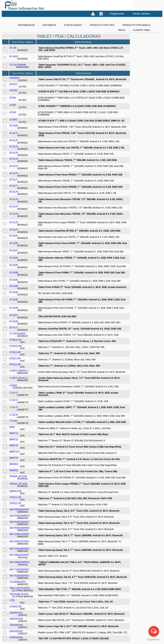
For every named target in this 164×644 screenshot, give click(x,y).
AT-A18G (14, 308)
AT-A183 (14, 56)
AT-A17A (14, 159)
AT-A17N (14, 192)
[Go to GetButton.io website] (154, 640)
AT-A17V (14, 230)
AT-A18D (14, 286)
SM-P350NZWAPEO (20, 516)
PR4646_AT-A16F (18, 476)
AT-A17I (13, 180)
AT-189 (13, 48)
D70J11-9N (15, 359)
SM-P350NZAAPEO (19, 510)
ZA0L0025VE (16, 631)
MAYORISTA (49, 25)
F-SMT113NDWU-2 (19, 371)
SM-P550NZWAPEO (20, 528)
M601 (12, 427)
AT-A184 (14, 236)
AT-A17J (14, 186)
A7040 (13, 98)
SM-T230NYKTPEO (19, 541)
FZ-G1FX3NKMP (18, 65)
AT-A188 (14, 258)
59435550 (14, 78)
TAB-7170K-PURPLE (20, 588)
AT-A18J (14, 315)
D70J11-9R (15, 365)
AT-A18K (14, 321)
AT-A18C (14, 280)
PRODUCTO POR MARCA (136, 25)
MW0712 (14, 440)
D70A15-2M (15, 340)
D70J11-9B (15, 352)
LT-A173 (13, 393)
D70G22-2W (15, 346)
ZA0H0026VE (16, 625)
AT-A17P (14, 207)
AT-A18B (14, 273)
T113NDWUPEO (18, 582)
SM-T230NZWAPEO (19, 549)
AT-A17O (14, 199)
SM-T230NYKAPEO (19, 534)
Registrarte (117, 14)
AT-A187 (14, 251)
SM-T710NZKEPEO (19, 570)
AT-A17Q (14, 214)
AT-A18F (14, 300)
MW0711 (14, 433)
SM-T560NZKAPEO (19, 555)
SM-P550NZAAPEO (19, 522)
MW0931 (14, 470)
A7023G (13, 91)
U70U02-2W (15, 607)
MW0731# (14, 452)
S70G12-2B (15, 497)
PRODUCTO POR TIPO (102, 25)
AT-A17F (14, 173)
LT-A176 (13, 415)
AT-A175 (14, 140)
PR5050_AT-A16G (18, 484)
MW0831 (14, 464)
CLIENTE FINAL (142, 30)
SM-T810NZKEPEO (19, 576)
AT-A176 (14, 147)
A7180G (13, 120)
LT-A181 (13, 421)
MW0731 (14, 446)
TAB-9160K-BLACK (19, 594)
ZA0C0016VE (16, 619)
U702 (12, 600)
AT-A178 (14, 153)
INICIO (122, 30)
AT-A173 (14, 133)
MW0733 (14, 458)
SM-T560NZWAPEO (19, 562)
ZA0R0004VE (16, 637)
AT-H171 (14, 328)
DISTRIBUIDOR (26, 25)
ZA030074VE (16, 613)
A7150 (13, 112)
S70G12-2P (15, 503)
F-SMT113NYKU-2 (19, 378)
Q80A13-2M (15, 491)
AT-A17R (14, 222)
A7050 (13, 105)
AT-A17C (14, 166)
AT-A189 (14, 265)
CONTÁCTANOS (73, 25)
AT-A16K (14, 126)
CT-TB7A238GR (17, 334)
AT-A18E (14, 292)
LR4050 (13, 386)
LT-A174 (13, 400)
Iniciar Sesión (141, 14)
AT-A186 (14, 243)
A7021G (13, 84)
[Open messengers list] (154, 631)
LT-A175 (13, 407)
